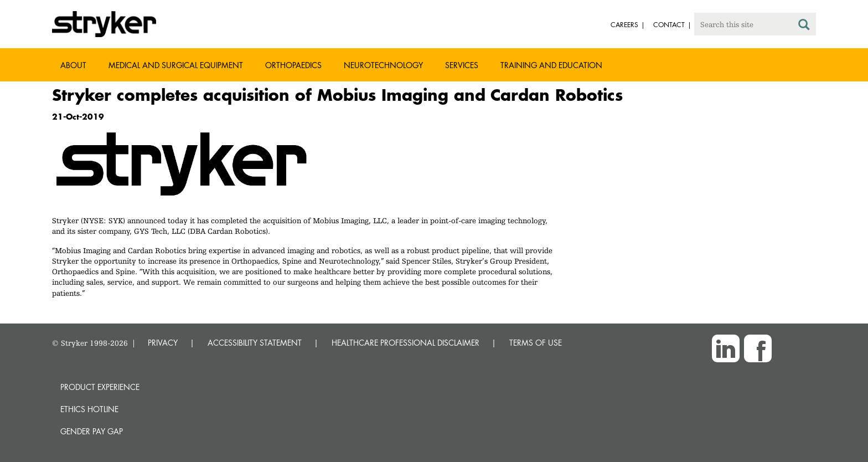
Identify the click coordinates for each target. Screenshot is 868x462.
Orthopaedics (293, 65)
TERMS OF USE (536, 343)
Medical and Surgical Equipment (176, 65)
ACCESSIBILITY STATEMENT (255, 343)
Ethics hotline (89, 409)
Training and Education (551, 65)
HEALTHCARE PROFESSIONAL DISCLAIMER (405, 343)
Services (462, 65)
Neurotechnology (383, 65)
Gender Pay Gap (92, 431)
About (73, 65)
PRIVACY (163, 343)
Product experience (100, 387)
